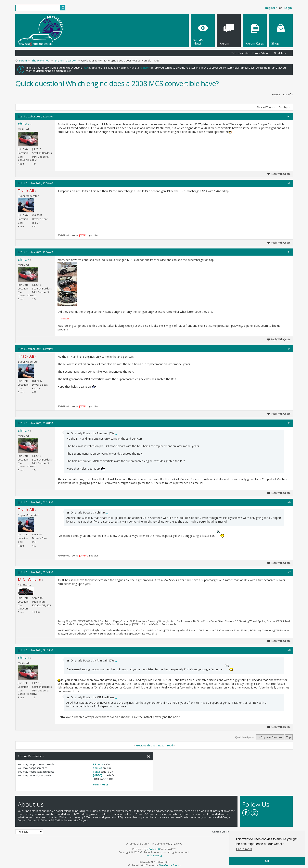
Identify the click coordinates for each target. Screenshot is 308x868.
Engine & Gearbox (65, 60)
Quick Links (281, 53)
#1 (289, 116)
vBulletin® (154, 849)
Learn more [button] (244, 849)
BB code (98, 764)
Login (288, 8)
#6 (289, 502)
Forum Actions (261, 53)
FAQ (233, 53)
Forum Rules (101, 784)
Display (283, 107)
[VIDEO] (98, 775)
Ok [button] (267, 861)
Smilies (97, 768)
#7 (289, 572)
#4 (289, 349)
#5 (289, 423)
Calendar (244, 53)
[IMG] (96, 772)
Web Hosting (154, 855)
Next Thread (166, 745)
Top (289, 737)
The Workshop (41, 60)
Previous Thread (146, 745)
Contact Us (219, 832)
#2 (289, 183)
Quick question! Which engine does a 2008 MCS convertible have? (117, 83)
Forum (23, 60)
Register (271, 8)
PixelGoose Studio (170, 865)
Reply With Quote (279, 174)
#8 (289, 650)
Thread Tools (265, 107)
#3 (289, 252)
